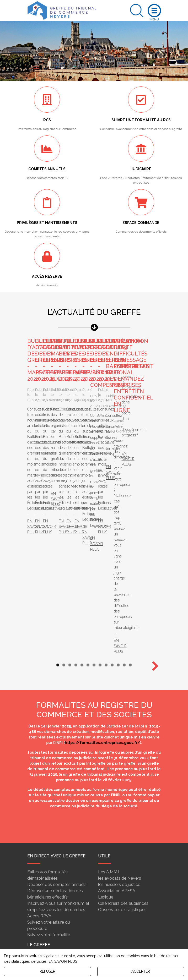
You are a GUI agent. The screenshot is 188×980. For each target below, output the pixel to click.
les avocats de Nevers (120, 619)
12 (124, 406)
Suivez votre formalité (49, 675)
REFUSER (47, 971)
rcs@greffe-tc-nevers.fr (115, 922)
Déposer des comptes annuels (57, 625)
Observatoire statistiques (122, 650)
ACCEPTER (141, 971)
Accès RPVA (39, 657)
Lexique (106, 638)
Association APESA (117, 631)
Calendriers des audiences (123, 644)
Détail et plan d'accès (135, 942)
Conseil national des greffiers (55, 708)
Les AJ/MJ (109, 613)
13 (130, 406)
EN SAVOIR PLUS (63, 961)
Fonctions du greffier (47, 701)
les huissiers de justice (119, 625)
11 (118, 406)
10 (112, 406)
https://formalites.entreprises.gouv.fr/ (102, 483)
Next (153, 407)
